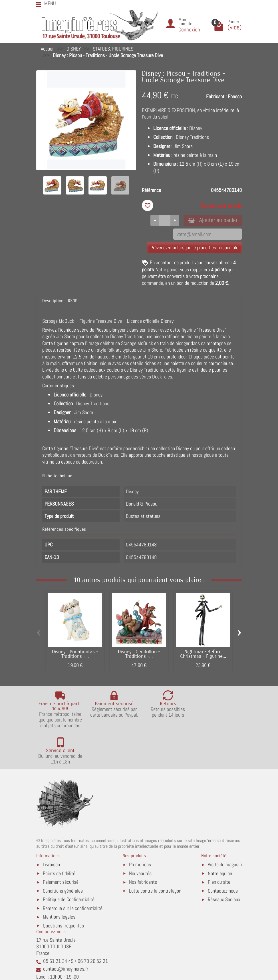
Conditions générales (63, 854)
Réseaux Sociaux (224, 863)
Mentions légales (59, 881)
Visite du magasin (225, 828)
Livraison (51, 828)
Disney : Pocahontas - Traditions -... (75, 655)
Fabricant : (216, 96)
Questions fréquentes (63, 889)
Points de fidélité (59, 837)
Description (53, 301)
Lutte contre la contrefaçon (155, 854)
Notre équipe (220, 837)
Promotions (140, 828)
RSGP (73, 301)
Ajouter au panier (211, 220)
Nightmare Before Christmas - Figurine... (203, 655)
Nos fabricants (143, 846)
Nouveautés (140, 837)
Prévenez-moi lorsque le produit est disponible (194, 248)
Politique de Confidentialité (69, 863)
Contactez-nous (223, 854)
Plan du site (219, 846)
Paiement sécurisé (61, 846)
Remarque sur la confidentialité (73, 872)
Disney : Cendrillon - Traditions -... (139, 655)
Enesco (235, 96)
